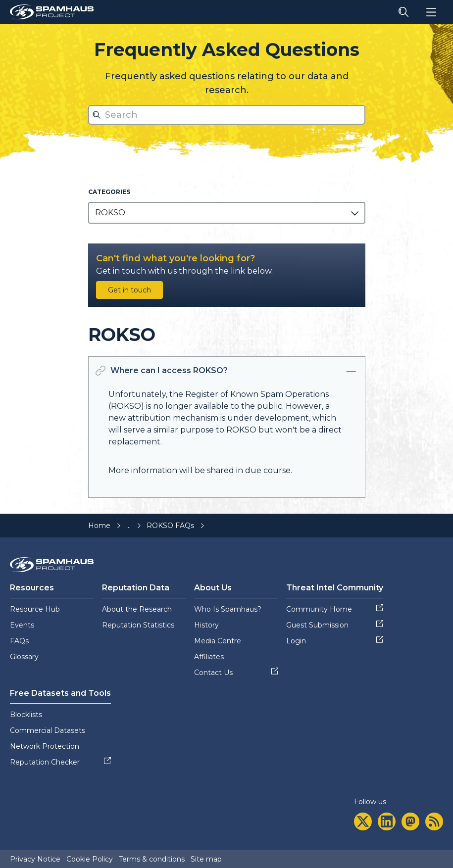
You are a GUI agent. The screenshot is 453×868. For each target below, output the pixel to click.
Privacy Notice (35, 859)
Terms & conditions (152, 859)
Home (99, 526)
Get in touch (129, 290)
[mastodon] (410, 821)
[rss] (434, 821)
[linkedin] (387, 821)
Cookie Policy (90, 859)
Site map (206, 859)
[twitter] (363, 821)
